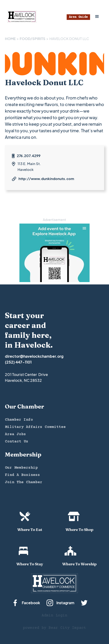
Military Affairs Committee (35, 427)
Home (10, 39)
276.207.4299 (29, 156)
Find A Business (22, 475)
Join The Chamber (24, 482)
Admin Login (54, 615)
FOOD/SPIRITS (33, 39)
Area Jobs (15, 434)
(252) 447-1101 (18, 362)
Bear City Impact (67, 628)
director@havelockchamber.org (34, 356)
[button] (97, 17)
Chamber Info (19, 420)
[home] (21, 17)
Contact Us (17, 442)
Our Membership (21, 468)
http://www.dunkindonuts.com (46, 178)
